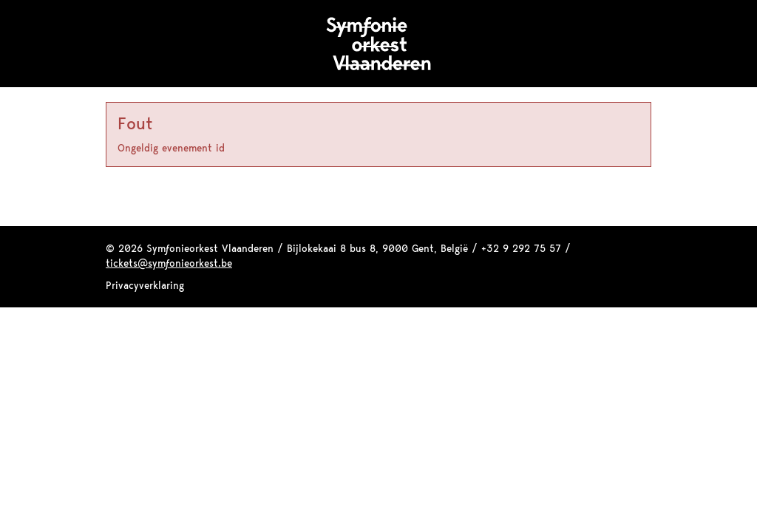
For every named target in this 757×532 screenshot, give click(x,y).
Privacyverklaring (145, 285)
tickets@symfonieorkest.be (169, 263)
